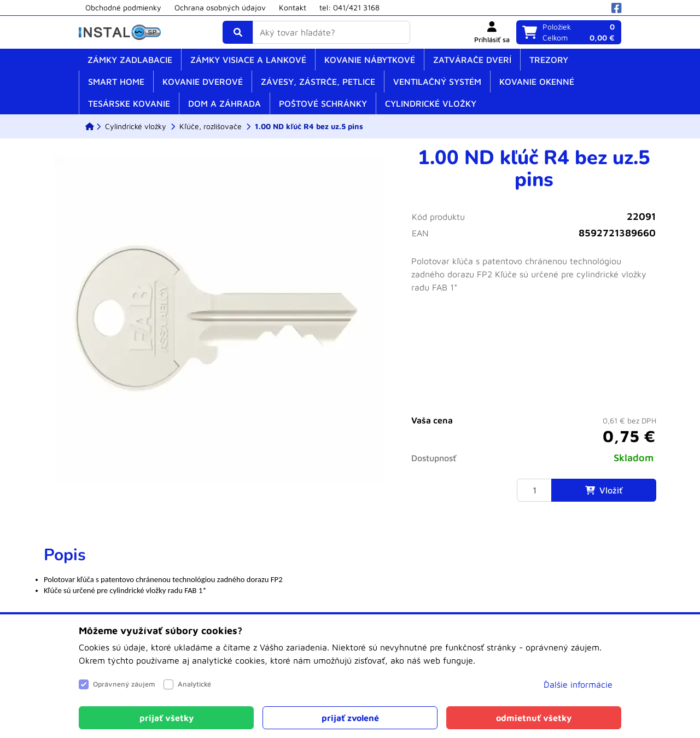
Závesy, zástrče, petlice (318, 82)
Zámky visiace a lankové (248, 60)
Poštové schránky (323, 103)
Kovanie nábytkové (370, 60)
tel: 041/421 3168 (349, 7)
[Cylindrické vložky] (136, 126)
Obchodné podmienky (123, 7)
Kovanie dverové (203, 82)
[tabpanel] (350, 576)
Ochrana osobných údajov (220, 7)
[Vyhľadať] (238, 32)
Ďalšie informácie (578, 684)
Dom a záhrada (224, 103)
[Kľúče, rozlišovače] (211, 126)
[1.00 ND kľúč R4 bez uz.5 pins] (309, 126)
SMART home (116, 82)
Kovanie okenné (537, 82)
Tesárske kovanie (129, 103)
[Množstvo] (534, 490)
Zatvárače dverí (472, 60)
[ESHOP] (90, 126)
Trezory (549, 60)
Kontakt (293, 7)
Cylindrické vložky (431, 103)
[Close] (166, 718)
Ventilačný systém (437, 82)
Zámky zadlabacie (130, 60)
